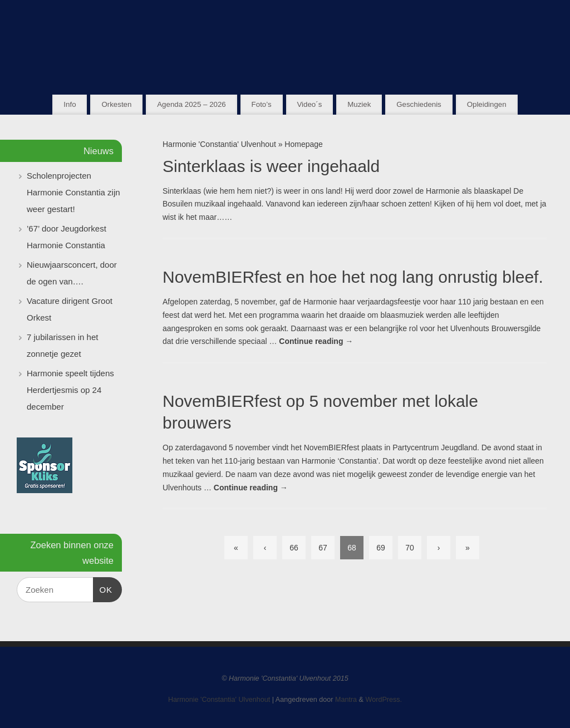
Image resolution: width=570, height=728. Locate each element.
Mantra (346, 700)
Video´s (309, 104)
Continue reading (316, 341)
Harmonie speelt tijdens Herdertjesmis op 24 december (70, 390)
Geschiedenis (419, 104)
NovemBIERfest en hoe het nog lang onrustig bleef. (353, 277)
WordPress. (384, 700)
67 (323, 548)
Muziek (359, 104)
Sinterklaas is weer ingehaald (271, 166)
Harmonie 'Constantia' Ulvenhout (219, 144)
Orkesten (116, 104)
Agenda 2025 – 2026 (191, 104)
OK (103, 588)
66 (294, 548)
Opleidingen (487, 104)
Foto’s (262, 104)
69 (381, 548)
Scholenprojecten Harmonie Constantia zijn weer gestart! (73, 192)
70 (410, 548)
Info (70, 104)
